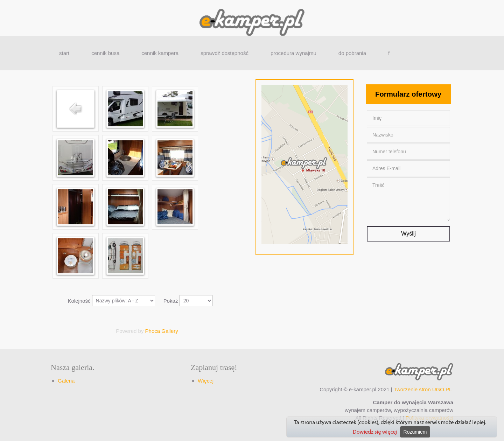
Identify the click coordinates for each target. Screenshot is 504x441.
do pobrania (352, 53)
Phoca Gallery (162, 331)
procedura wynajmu (293, 53)
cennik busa (105, 53)
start (64, 53)
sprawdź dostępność (225, 53)
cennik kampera (160, 53)
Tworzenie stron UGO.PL (423, 389)
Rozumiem (415, 432)
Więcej (206, 381)
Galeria (66, 381)
